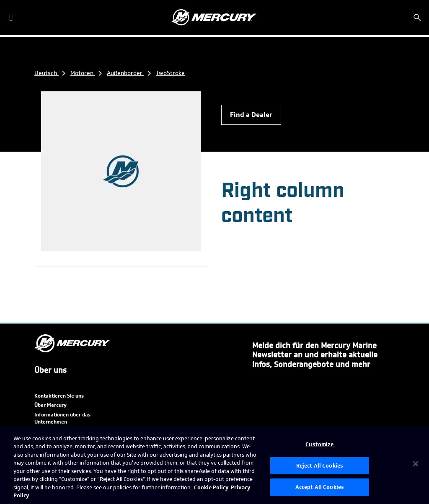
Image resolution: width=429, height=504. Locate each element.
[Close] (416, 464)
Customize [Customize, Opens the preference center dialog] (319, 444)
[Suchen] (417, 18)
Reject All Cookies (320, 466)
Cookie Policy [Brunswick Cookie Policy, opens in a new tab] (211, 487)
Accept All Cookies (320, 487)
